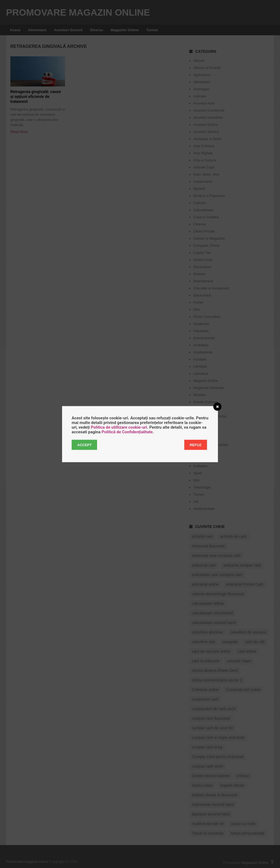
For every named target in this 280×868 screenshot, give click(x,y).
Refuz (196, 445)
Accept (84, 445)
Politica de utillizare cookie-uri (119, 427)
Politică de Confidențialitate (127, 432)
